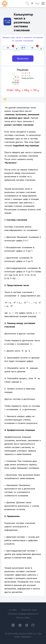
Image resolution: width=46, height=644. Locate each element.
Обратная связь (29, 610)
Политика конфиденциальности (23, 614)
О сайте (13, 610)
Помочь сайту (23, 618)
